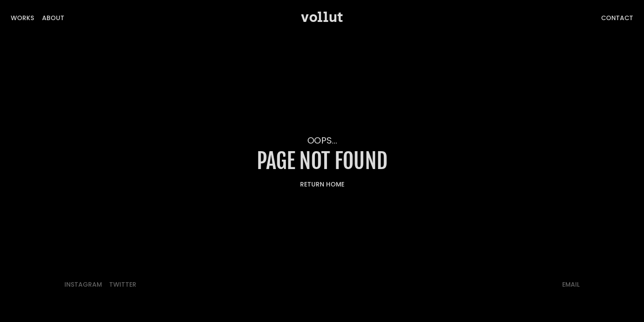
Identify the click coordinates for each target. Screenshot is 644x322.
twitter (123, 284)
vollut (322, 18)
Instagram (83, 284)
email (571, 284)
